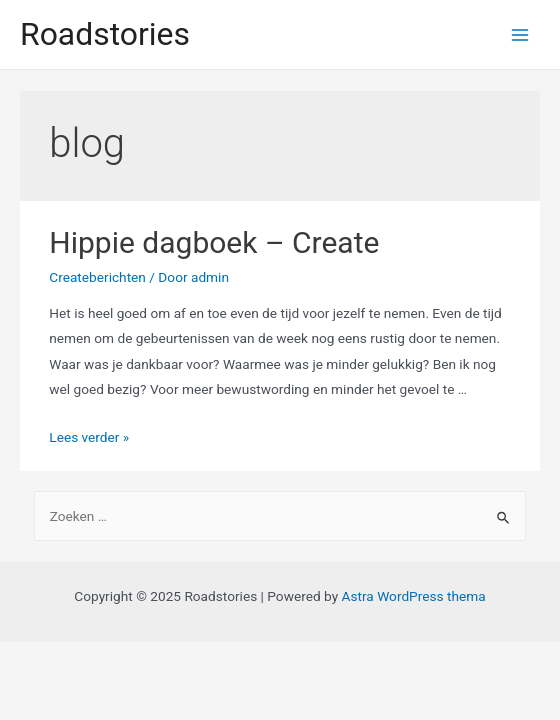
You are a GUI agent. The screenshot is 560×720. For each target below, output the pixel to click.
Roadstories (105, 34)
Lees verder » (89, 437)
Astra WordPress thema (414, 596)
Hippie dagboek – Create (214, 242)
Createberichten (97, 277)
